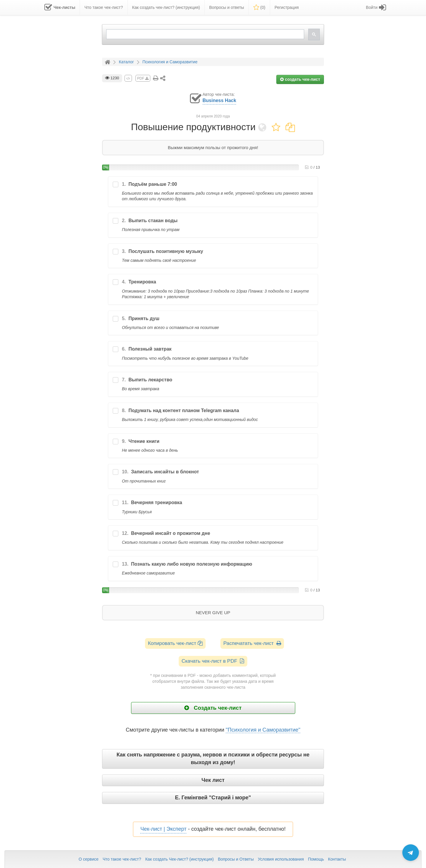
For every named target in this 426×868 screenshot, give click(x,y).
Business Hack (220, 100)
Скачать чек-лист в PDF (213, 661)
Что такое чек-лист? (122, 859)
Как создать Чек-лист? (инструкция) (180, 859)
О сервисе (89, 859)
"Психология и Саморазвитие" (263, 730)
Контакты (337, 859)
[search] (205, 34)
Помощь (316, 859)
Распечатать (252, 643)
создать (300, 79)
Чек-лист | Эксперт (163, 829)
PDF (143, 78)
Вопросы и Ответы (236, 859)
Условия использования (281, 859)
